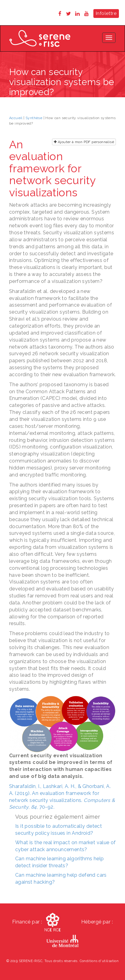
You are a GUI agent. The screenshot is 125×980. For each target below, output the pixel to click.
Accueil (16, 118)
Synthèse (34, 118)
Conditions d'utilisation (99, 961)
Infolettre (106, 13)
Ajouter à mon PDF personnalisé (84, 142)
